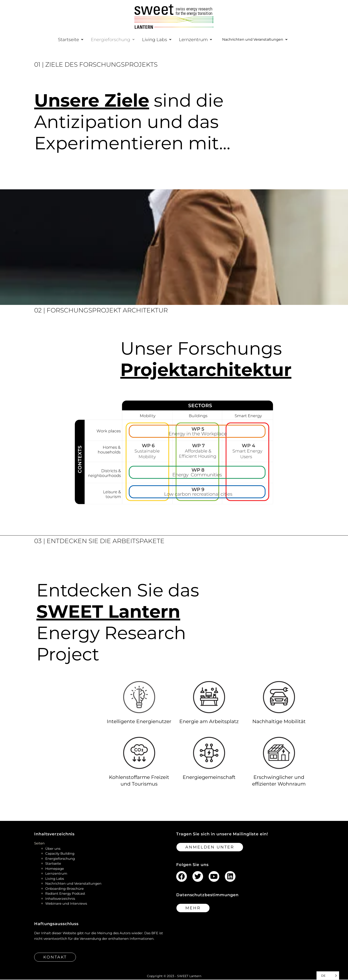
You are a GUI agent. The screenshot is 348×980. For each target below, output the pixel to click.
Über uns (53, 849)
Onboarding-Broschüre (64, 889)
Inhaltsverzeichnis (60, 899)
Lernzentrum (188, 40)
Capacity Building (60, 854)
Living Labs (150, 40)
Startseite (63, 40)
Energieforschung (106, 40)
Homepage (55, 869)
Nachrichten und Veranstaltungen (255, 40)
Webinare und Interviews (66, 904)
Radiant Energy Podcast (65, 894)
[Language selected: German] (328, 976)
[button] (63, 40)
